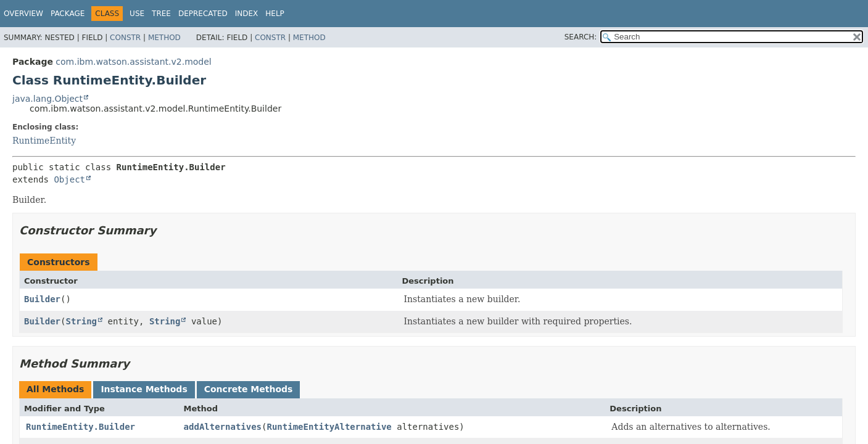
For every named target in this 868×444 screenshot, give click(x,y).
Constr (125, 38)
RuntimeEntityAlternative (329, 427)
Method (164, 38)
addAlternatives (223, 427)
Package (68, 14)
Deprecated (203, 14)
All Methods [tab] (55, 389)
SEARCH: (581, 37)
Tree (161, 14)
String (81, 321)
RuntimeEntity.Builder (81, 427)
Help (275, 14)
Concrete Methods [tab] (249, 389)
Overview (23, 14)
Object (69, 179)
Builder (42, 299)
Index (247, 14)
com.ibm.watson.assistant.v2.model (133, 62)
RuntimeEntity (44, 141)
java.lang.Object (48, 99)
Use (137, 14)
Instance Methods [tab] (144, 389)
